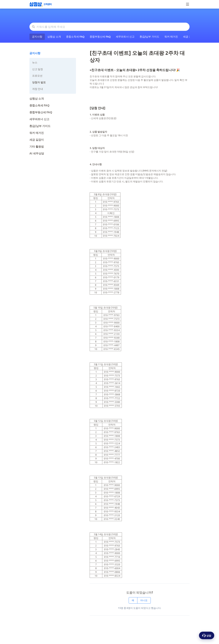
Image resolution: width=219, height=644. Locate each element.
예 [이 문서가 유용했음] (133, 600)
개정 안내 (38, 89)
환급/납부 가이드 (149, 37)
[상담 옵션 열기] (207, 635)
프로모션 (37, 76)
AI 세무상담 (37, 153)
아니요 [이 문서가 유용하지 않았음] (144, 600)
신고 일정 (38, 69)
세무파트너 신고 (125, 37)
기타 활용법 (37, 147)
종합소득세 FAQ (75, 37)
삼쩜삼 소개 (54, 37)
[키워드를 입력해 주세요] (109, 27)
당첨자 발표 (39, 82)
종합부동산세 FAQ (100, 37)
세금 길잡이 (37, 140)
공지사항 (37, 37)
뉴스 (35, 62)
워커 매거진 (171, 37)
